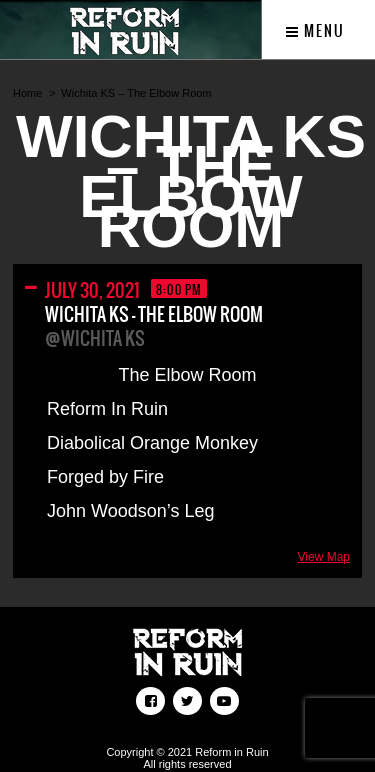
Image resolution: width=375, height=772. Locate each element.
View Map (324, 557)
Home (27, 93)
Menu (315, 31)
